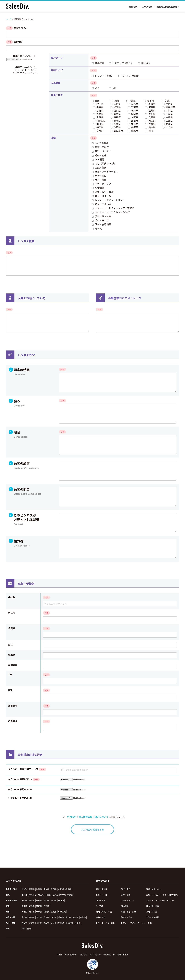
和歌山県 (62, 912)
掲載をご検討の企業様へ (168, 7)
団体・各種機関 (153, 917)
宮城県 (46, 889)
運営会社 (84, 955)
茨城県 (56, 895)
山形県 (61, 889)
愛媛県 (76, 917)
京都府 (39, 912)
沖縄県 (78, 923)
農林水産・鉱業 (153, 906)
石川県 (54, 900)
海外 (23, 929)
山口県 (54, 917)
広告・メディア (127, 900)
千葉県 (48, 895)
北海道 (24, 889)
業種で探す (134, 7)
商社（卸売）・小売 (104, 912)
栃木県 (63, 895)
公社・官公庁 (152, 912)
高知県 (83, 917)
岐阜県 (32, 906)
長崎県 (39, 923)
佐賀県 (32, 923)
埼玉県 (41, 895)
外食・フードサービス (105, 923)
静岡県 (39, 906)
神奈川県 (33, 895)
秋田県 (54, 889)
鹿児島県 (69, 923)
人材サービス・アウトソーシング (160, 900)
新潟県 (32, 900)
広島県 (46, 917)
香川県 (68, 917)
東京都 (24, 895)
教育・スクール (128, 917)
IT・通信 (100, 906)
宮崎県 (61, 923)
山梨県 (24, 900)
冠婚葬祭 (125, 906)
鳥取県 (24, 917)
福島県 (68, 889)
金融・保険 (101, 917)
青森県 (32, 889)
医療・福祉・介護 (128, 912)
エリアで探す (148, 7)
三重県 (46, 906)
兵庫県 (32, 912)
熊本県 (46, 923)
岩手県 (39, 889)
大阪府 (24, 912)
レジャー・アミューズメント (133, 923)
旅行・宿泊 (126, 889)
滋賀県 (46, 912)
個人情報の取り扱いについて (94, 817)
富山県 (46, 900)
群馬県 (70, 895)
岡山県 (39, 917)
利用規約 (72, 817)
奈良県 (54, 912)
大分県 (54, 923)
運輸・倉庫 (101, 900)
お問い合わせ (95, 955)
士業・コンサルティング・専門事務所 (162, 895)
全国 (29, 929)
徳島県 (61, 917)
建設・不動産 (102, 889)
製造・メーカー (103, 895)
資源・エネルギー (153, 889)
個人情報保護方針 (121, 955)
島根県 (32, 917)
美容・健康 (126, 895)
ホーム (9, 19)
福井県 (61, 900)
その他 (149, 923)
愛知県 (24, 906)
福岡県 (24, 923)
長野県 (39, 900)
